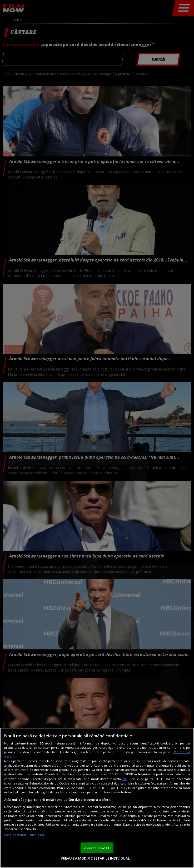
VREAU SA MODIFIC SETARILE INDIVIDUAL (95, 858)
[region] (97, 798)
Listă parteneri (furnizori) (25, 835)
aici (125, 779)
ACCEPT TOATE (97, 848)
